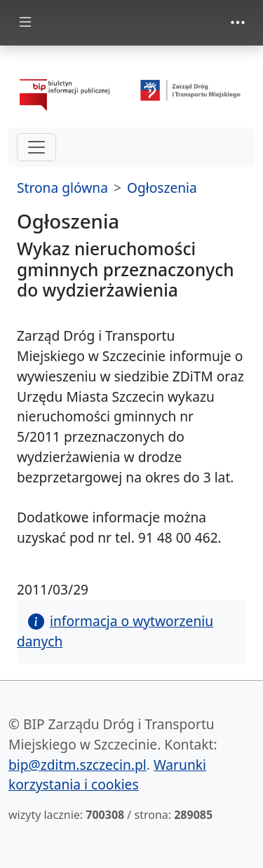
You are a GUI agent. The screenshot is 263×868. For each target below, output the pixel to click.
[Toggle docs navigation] (25, 23)
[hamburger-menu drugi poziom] (36, 147)
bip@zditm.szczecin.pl (77, 765)
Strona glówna (62, 188)
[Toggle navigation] (238, 22)
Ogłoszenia (162, 188)
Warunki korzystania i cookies (107, 775)
